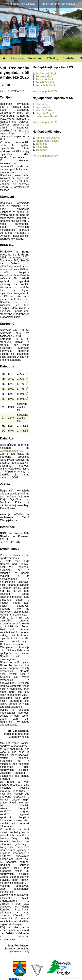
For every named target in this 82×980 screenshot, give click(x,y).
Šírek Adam (42, 104)
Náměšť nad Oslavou (48, 138)
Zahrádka (41, 144)
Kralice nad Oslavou (47, 141)
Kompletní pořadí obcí (45, 156)
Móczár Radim (44, 110)
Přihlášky (53, 58)
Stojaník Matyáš (45, 113)
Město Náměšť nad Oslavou (59, 4)
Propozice (17, 58)
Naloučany (42, 147)
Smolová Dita (43, 107)
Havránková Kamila (47, 116)
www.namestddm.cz (12, 451)
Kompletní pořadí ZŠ (45, 91)
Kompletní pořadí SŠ (45, 122)
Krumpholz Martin (46, 85)
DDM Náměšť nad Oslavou (19, 4)
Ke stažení (35, 58)
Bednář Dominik (45, 82)
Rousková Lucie (45, 80)
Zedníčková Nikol (46, 74)
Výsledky (69, 58)
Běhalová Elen (44, 77)
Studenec (41, 150)
